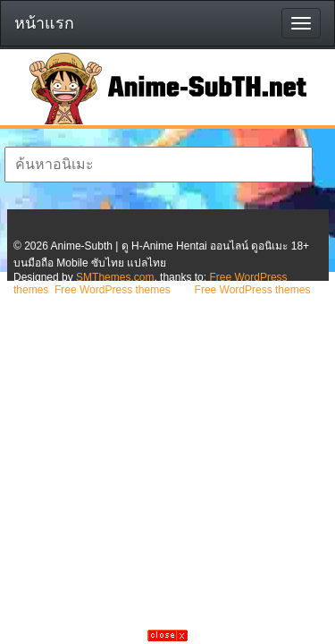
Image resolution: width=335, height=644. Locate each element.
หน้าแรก (44, 23)
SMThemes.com (115, 277)
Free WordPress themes (113, 290)
